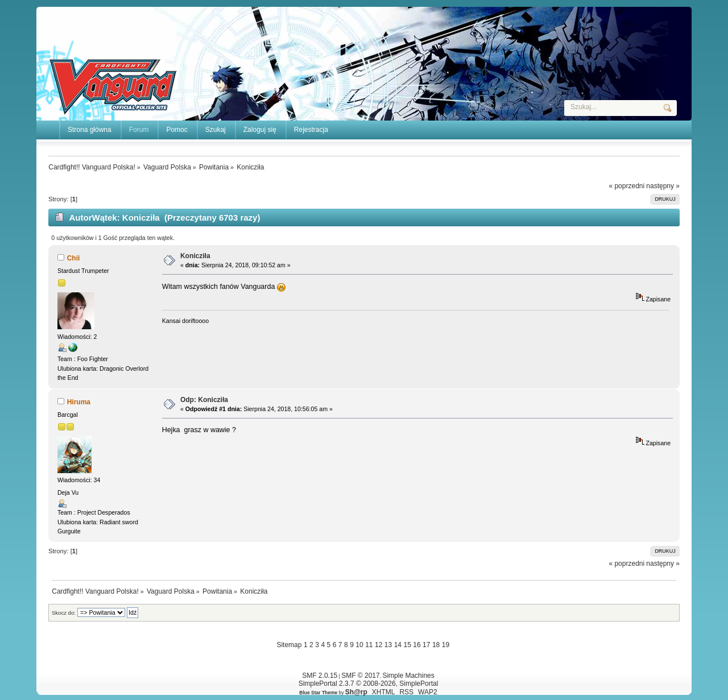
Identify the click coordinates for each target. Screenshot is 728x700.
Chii (74, 258)
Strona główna (90, 130)
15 (407, 645)
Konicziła (195, 256)
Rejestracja (311, 130)
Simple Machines (408, 676)
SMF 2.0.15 (320, 676)
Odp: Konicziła (204, 400)
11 (369, 645)
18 (436, 645)
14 (398, 645)
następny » (663, 186)
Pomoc (177, 130)
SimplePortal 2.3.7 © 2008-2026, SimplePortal (369, 684)
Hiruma (79, 402)
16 (417, 645)
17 (426, 645)
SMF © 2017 (361, 676)
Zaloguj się (260, 130)
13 (388, 645)
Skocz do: (64, 613)
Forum (139, 130)
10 (359, 645)
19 (446, 645)
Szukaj (216, 130)
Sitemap (289, 645)
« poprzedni (626, 186)
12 (379, 645)
